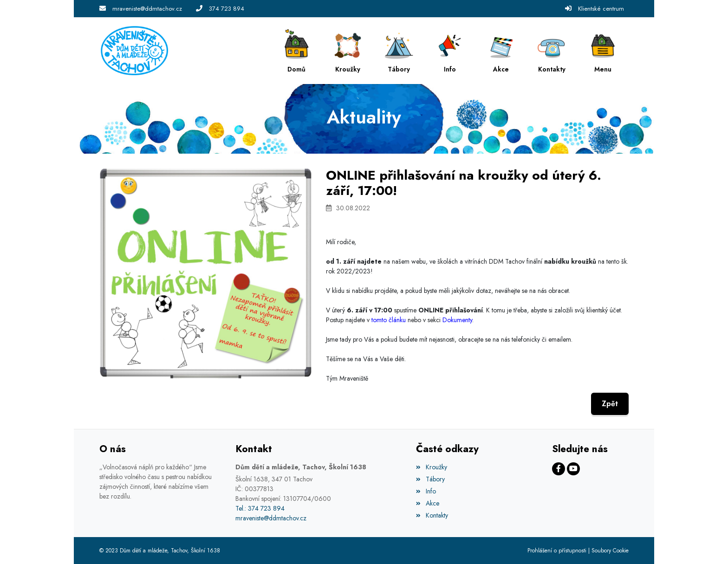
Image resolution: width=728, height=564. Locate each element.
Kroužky (431, 467)
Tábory (430, 479)
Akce (427, 503)
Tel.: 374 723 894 (260, 508)
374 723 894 (227, 9)
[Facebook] (559, 469)
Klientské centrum (601, 9)
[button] (603, 51)
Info (426, 491)
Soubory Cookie (610, 551)
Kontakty (432, 515)
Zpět (610, 404)
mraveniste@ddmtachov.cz (147, 9)
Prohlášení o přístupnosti (557, 551)
